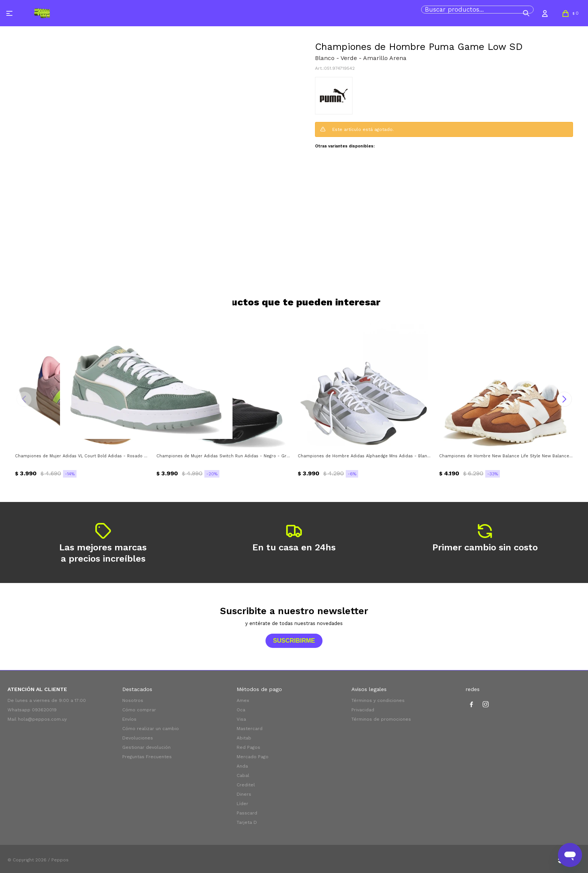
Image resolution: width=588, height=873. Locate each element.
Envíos (129, 719)
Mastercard (250, 729)
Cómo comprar (139, 710)
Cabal (243, 775)
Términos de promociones (381, 719)
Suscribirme (294, 641)
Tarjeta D (247, 822)
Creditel (246, 785)
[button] (526, 13)
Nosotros (133, 700)
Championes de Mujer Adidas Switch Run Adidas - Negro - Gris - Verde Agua (223, 456)
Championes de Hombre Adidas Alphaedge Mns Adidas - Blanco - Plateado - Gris (365, 456)
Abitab (244, 738)
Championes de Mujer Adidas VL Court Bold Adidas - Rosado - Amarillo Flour (82, 456)
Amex (243, 700)
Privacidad (363, 710)
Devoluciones (138, 738)
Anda (242, 766)
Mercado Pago (253, 757)
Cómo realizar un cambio (151, 729)
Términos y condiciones (378, 700)
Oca (241, 710)
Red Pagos (248, 747)
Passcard (247, 813)
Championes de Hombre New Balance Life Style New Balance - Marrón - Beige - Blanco (506, 456)
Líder (242, 804)
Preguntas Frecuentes (147, 757)
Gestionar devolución (146, 747)
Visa (241, 719)
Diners (244, 794)
